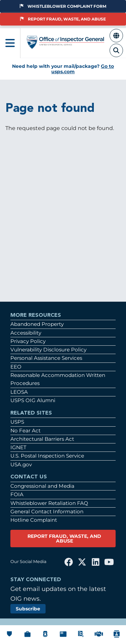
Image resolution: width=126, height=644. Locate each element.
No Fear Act (25, 431)
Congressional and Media (42, 486)
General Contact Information (47, 511)
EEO (16, 367)
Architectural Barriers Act (42, 439)
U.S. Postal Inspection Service (47, 456)
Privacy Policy (28, 341)
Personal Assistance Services (46, 358)
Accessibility (26, 333)
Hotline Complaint (34, 520)
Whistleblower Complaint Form (63, 6)
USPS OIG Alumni (33, 400)
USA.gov (21, 464)
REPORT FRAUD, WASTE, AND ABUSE (64, 539)
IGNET (18, 447)
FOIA (17, 494)
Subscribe (28, 609)
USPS (17, 422)
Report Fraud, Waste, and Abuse (63, 19)
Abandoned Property (37, 324)
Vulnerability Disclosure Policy (48, 350)
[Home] (66, 46)
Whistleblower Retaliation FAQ (49, 503)
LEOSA (19, 392)
